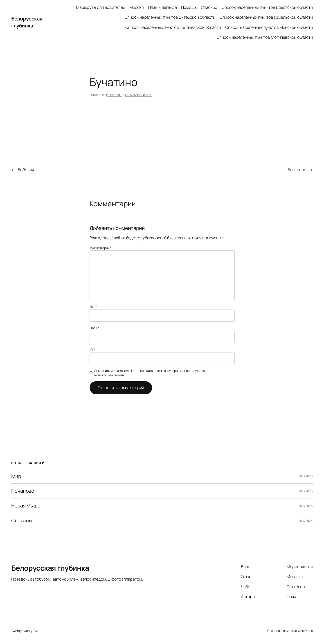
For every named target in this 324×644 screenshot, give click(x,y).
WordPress (305, 631)
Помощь (189, 7)
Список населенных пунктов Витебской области (170, 17)
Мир (16, 476)
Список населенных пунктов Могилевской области (265, 37)
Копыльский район (138, 95)
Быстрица (297, 170)
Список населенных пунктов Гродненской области (173, 27)
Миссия (137, 7)
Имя (94, 306)
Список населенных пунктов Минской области (269, 27)
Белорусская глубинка (27, 22)
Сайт (93, 349)
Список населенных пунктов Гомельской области (266, 17)
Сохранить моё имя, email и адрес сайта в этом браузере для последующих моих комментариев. (149, 373)
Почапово (23, 491)
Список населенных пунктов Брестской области (267, 7)
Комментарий (101, 248)
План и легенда (162, 7)
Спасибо (209, 7)
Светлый (22, 521)
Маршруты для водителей (101, 7)
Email (94, 328)
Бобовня (26, 170)
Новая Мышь (26, 506)
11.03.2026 (306, 476)
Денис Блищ (114, 95)
